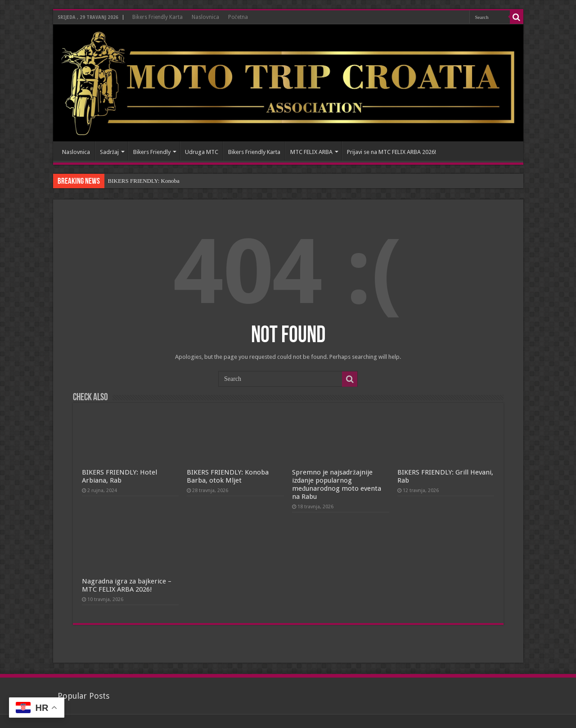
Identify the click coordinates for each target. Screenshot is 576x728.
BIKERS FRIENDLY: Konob (143, 181)
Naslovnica (205, 17)
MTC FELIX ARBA (311, 152)
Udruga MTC (202, 152)
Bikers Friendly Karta (157, 17)
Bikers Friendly (152, 152)
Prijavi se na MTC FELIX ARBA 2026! (391, 152)
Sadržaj (110, 152)
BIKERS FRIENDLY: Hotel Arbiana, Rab (119, 476)
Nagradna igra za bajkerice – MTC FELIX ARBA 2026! (127, 585)
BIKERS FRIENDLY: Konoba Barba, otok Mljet (228, 476)
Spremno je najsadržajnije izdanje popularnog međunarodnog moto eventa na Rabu (337, 484)
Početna (238, 17)
